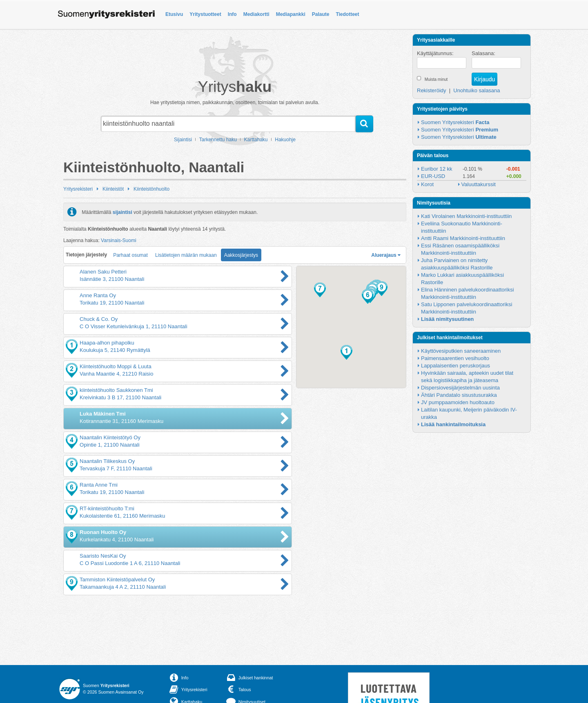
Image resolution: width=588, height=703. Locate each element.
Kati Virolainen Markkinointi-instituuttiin (466, 216)
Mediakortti (256, 14)
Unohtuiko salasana (477, 90)
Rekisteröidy (432, 90)
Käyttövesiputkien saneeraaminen (461, 351)
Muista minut (436, 79)
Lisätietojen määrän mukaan (186, 255)
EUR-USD (433, 176)
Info (232, 14)
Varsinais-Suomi (118, 240)
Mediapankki (291, 14)
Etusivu (174, 14)
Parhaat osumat (130, 255)
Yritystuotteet (205, 14)
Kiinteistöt (113, 189)
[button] (346, 352)
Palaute (321, 14)
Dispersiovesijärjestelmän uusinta (460, 388)
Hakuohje (285, 140)
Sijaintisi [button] (183, 140)
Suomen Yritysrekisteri (455, 122)
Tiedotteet (347, 14)
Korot (427, 184)
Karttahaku (256, 140)
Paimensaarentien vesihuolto (455, 358)
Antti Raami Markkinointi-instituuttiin (463, 238)
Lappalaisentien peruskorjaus (455, 366)
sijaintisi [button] (122, 212)
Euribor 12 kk (437, 169)
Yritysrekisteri (78, 189)
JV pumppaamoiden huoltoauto (458, 402)
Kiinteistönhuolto (151, 189)
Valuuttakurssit (479, 184)
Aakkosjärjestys (241, 255)
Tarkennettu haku (218, 140)
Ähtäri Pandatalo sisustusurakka (459, 395)
